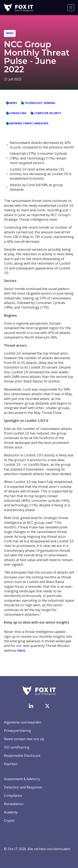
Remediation (14, 804)
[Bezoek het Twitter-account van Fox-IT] (47, 706)
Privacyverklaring (17, 731)
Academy (11, 812)
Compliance (13, 796)
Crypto (9, 821)
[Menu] (71, 8)
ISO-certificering (17, 747)
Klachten (11, 764)
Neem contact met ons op (24, 739)
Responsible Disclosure (22, 756)
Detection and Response (23, 787)
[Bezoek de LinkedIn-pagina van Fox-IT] (31, 706)
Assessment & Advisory (22, 779)
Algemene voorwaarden (23, 722)
